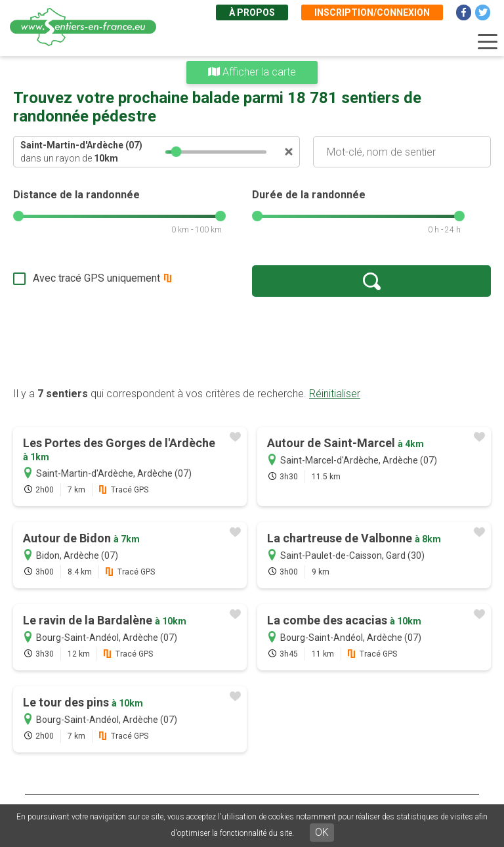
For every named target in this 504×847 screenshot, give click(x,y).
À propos (252, 12)
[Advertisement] (252, 341)
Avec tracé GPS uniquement (96, 278)
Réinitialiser (335, 394)
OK (322, 832)
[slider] (177, 152)
